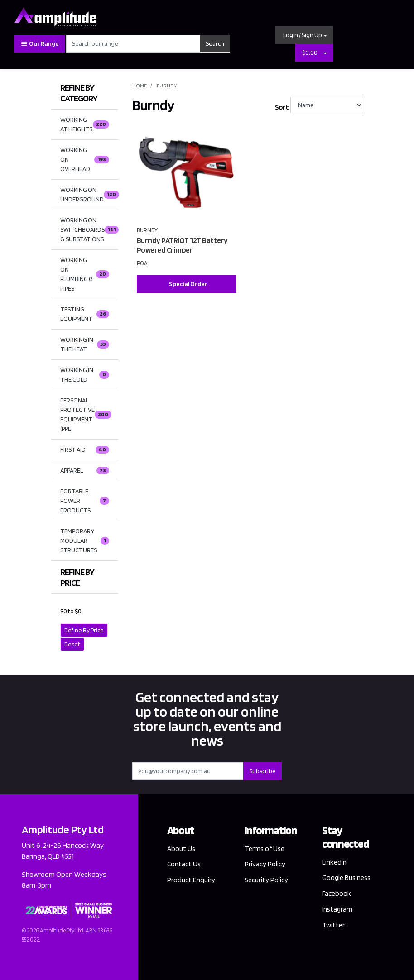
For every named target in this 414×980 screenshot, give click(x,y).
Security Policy (267, 880)
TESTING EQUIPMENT (85, 314)
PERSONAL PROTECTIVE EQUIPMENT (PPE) (86, 414)
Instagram (338, 910)
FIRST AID (85, 450)
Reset (72, 644)
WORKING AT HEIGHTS (85, 124)
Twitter (333, 925)
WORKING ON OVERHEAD (85, 159)
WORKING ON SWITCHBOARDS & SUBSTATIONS (89, 229)
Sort (282, 107)
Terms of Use (265, 849)
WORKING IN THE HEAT (85, 344)
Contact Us (184, 864)
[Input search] (133, 44)
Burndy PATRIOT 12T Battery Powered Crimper (182, 245)
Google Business (347, 878)
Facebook (337, 894)
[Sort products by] (327, 105)
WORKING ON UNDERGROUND (89, 194)
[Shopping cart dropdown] (325, 53)
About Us (182, 849)
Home (140, 85)
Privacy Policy (265, 864)
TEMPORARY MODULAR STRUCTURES (85, 540)
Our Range (40, 44)
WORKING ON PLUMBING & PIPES (85, 274)
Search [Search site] (215, 43)
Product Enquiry (191, 880)
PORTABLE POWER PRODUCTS (85, 501)
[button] (304, 35)
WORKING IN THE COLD (85, 375)
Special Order (188, 284)
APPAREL (85, 471)
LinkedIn (335, 862)
